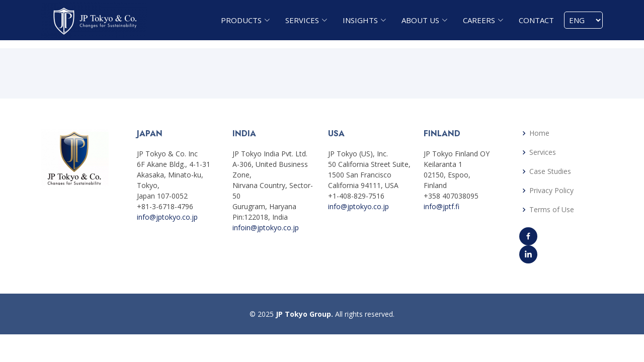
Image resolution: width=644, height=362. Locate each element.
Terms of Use (552, 210)
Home (539, 133)
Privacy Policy (551, 191)
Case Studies (550, 171)
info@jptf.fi (441, 206)
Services (543, 152)
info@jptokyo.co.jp (167, 217)
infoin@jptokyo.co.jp (266, 228)
